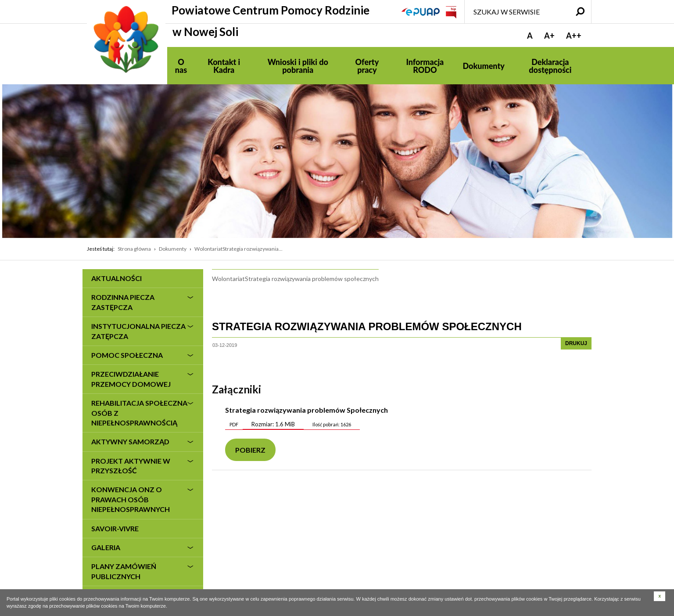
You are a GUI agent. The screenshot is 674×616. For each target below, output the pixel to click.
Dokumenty (173, 249)
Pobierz (250, 450)
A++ (574, 36)
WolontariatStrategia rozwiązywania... (238, 249)
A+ (549, 36)
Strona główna (134, 249)
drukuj (576, 343)
